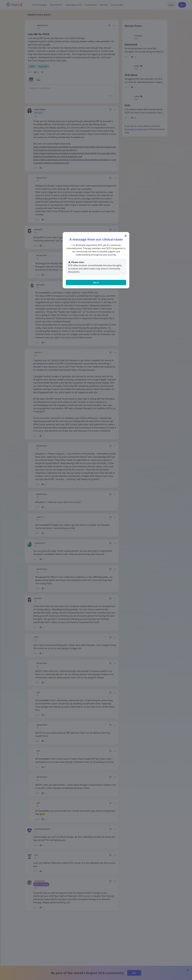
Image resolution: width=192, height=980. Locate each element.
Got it (96, 282)
